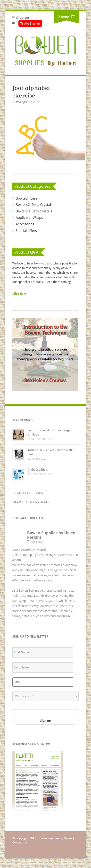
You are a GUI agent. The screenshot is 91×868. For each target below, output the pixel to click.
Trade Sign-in (30, 23)
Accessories (25, 224)
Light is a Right (38, 470)
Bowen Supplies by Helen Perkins (51, 535)
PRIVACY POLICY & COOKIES (31, 502)
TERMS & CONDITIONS (28, 493)
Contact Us (20, 842)
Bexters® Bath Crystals (34, 211)
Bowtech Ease (27, 198)
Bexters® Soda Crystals (34, 205)
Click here (20, 294)
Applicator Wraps (29, 217)
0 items (64, 17)
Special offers (26, 231)
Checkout (23, 18)
